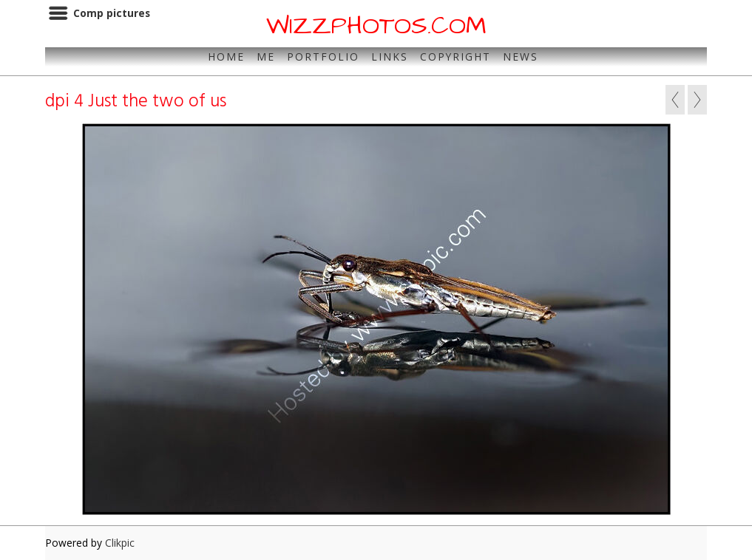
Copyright (455, 57)
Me (266, 57)
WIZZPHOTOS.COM (376, 26)
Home (226, 57)
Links (390, 57)
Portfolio (323, 57)
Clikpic (120, 543)
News (521, 57)
